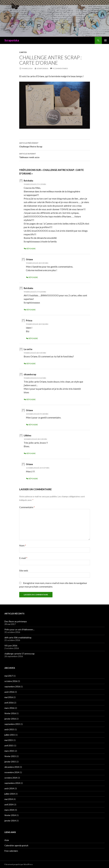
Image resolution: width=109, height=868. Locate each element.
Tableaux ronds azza (55, 155)
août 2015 (9, 729)
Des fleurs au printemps (16, 621)
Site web (24, 570)
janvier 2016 (10, 719)
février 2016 (10, 713)
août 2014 (9, 788)
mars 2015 (9, 751)
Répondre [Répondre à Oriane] (33, 277)
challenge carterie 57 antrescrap (20, 654)
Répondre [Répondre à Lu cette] (31, 364)
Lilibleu (27, 435)
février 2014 (10, 815)
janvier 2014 (10, 821)
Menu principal (105, 40)
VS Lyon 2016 (11, 646)
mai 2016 (9, 697)
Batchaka (28, 181)
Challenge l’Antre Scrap (55, 144)
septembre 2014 (12, 783)
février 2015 (10, 756)
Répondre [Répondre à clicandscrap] (31, 399)
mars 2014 (9, 810)
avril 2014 (9, 804)
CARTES (23, 52)
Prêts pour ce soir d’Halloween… (19, 629)
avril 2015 (9, 745)
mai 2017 (9, 676)
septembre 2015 (12, 724)
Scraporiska (12, 40)
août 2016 (9, 692)
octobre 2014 (11, 778)
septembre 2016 (12, 686)
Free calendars (11, 851)
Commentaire (27, 507)
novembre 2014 (12, 772)
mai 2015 (9, 740)
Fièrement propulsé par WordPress (19, 864)
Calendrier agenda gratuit (16, 845)
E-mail (23, 558)
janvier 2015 (10, 762)
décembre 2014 (12, 767)
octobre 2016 (11, 681)
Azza (7, 840)
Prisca (29, 320)
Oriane (29, 259)
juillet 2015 (10, 735)
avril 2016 (9, 703)
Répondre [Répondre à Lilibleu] (31, 453)
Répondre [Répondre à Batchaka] (31, 249)
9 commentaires (60, 68)
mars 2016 (9, 708)
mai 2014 (9, 799)
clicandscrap (30, 374)
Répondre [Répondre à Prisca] (33, 338)
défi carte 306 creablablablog (18, 637)
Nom (23, 545)
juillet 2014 (10, 794)
